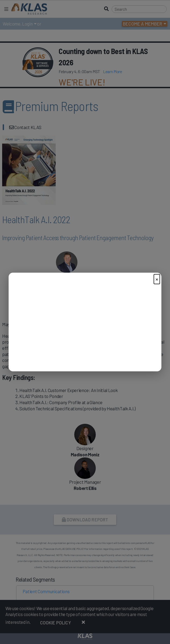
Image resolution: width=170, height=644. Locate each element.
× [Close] (157, 279)
